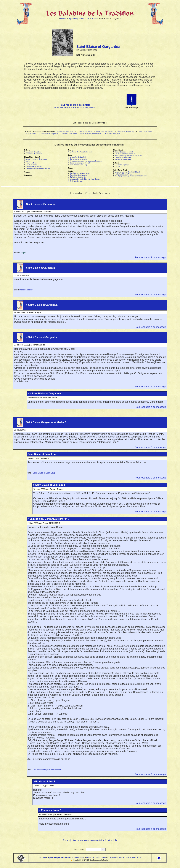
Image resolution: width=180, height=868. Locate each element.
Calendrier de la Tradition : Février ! (38, 169)
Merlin (28, 161)
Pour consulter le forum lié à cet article (75, 108)
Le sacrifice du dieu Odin (78, 157)
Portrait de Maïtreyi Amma (124, 174)
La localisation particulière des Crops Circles (85, 179)
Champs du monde (116, 857)
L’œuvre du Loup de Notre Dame (47, 769)
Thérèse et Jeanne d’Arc (123, 160)
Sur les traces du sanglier (78, 159)
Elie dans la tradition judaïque (125, 154)
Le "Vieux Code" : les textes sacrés (81, 152)
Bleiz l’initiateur (26, 290)
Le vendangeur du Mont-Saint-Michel (127, 172)
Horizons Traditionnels (96, 857)
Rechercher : (80, 850)
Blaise (94, 18)
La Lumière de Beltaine (34, 152)
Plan (139, 857)
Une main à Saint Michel (123, 158)
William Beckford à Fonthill (124, 152)
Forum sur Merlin (32, 163)
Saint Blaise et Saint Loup (126, 132)
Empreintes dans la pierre (78, 175)
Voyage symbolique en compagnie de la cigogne (86, 161)
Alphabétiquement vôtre (79, 18)
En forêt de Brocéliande (78, 177)
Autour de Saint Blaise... (113, 134)
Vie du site (130, 857)
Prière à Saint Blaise (145, 132)
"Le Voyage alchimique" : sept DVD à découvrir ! (131, 176)
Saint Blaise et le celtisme (105, 132)
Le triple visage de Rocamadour (37, 159)
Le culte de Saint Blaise (85, 132)
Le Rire (117, 167)
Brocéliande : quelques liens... (80, 173)
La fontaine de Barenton (34, 154)
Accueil (63, 18)
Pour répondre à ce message (150, 257)
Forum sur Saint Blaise (69, 134)
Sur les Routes (78, 857)
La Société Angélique (122, 165)
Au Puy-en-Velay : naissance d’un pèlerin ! (129, 156)
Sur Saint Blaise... (31, 134)
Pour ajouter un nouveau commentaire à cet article (90, 840)
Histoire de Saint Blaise (65, 132)
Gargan (23, 253)
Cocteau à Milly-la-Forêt (34, 167)
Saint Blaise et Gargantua (49, 134)
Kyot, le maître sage (76, 181)
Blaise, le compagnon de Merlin (91, 134)
